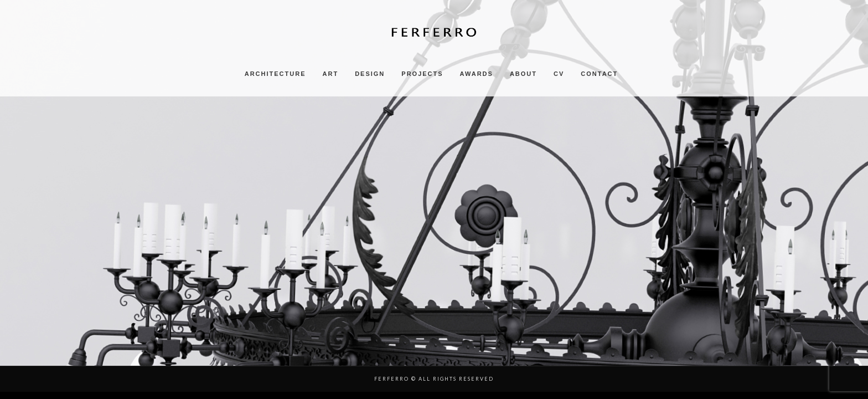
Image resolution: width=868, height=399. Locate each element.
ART (331, 74)
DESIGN (370, 74)
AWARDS (477, 74)
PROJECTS (422, 74)
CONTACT (599, 74)
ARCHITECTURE (275, 74)
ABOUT (523, 74)
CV (559, 74)
